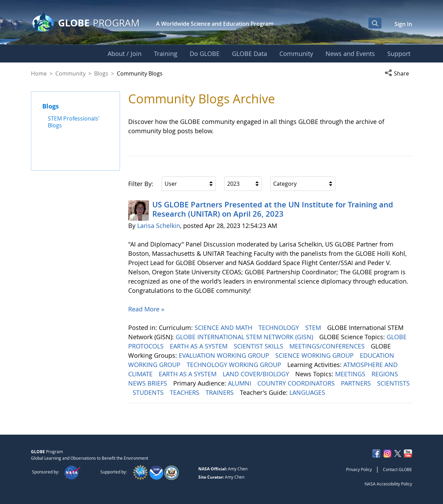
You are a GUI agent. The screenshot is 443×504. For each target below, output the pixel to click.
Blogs (101, 73)
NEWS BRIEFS (148, 383)
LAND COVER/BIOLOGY (257, 374)
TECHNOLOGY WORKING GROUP (235, 365)
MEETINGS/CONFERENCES (328, 346)
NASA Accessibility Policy (388, 484)
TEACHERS (185, 392)
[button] (398, 73)
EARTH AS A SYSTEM (200, 346)
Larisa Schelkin (159, 226)
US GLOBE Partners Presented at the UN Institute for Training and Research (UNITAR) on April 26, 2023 (273, 209)
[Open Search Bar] (375, 23)
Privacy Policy (359, 469)
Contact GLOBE (397, 469)
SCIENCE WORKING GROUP (315, 355)
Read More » (146, 309)
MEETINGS (351, 374)
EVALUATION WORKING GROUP (225, 355)
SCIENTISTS (393, 383)
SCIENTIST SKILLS (259, 346)
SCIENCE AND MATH (224, 328)
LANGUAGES (308, 392)
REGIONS (386, 374)
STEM (314, 328)
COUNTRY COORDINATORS (297, 383)
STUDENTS (149, 392)
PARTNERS (357, 383)
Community (70, 73)
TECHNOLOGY (280, 328)
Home (39, 73)
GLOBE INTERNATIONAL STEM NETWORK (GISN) (245, 337)
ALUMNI (240, 383)
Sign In (403, 24)
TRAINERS (220, 392)
